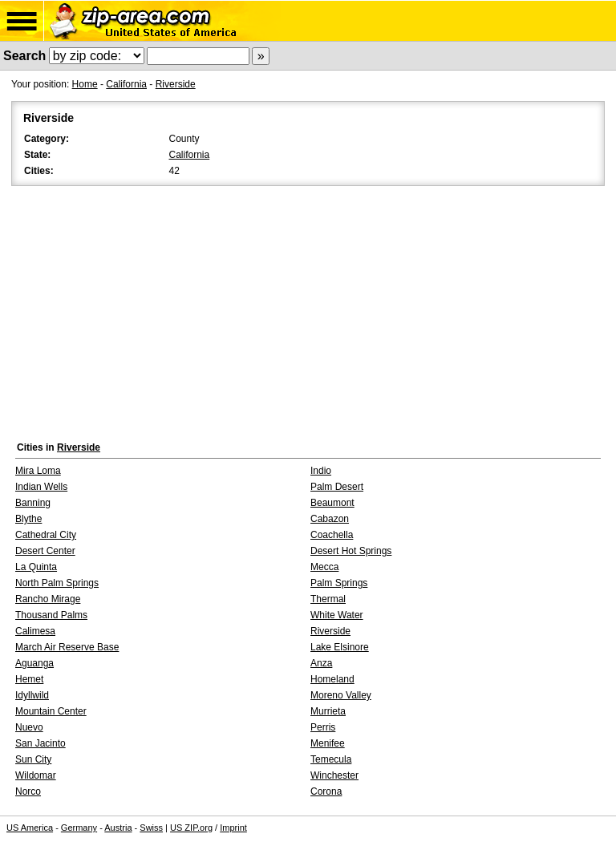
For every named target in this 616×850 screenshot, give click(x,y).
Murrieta (328, 711)
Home (85, 84)
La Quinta (36, 567)
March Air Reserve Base (67, 647)
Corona (326, 791)
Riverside (176, 84)
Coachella (332, 535)
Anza (321, 663)
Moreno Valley (341, 695)
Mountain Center (51, 711)
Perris (323, 727)
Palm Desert (337, 487)
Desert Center (45, 551)
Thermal (328, 599)
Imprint (233, 828)
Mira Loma (38, 471)
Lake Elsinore (340, 647)
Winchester (334, 775)
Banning (33, 503)
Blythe (28, 519)
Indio (321, 471)
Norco (28, 791)
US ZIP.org (191, 828)
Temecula (331, 759)
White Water (337, 615)
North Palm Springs (57, 583)
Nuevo (29, 727)
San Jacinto (41, 743)
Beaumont (332, 503)
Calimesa (35, 631)
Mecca (324, 567)
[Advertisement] (308, 310)
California (126, 84)
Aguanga (34, 663)
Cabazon (330, 519)
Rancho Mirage (48, 599)
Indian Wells (41, 487)
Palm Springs (339, 583)
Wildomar (36, 775)
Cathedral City (46, 535)
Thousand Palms (51, 615)
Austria (118, 828)
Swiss (151, 828)
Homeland (332, 679)
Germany (79, 828)
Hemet (29, 679)
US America (30, 828)
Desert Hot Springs (351, 551)
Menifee (328, 743)
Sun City (33, 759)
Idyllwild (32, 695)
